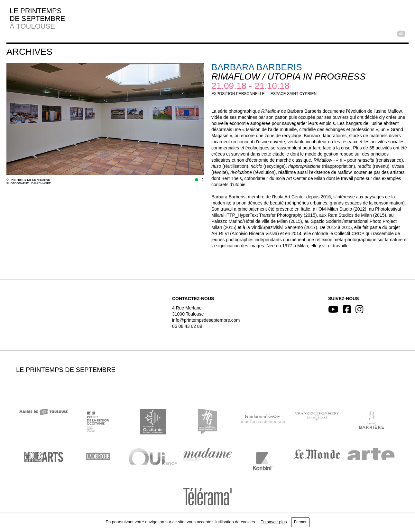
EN (401, 33)
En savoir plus (274, 522)
